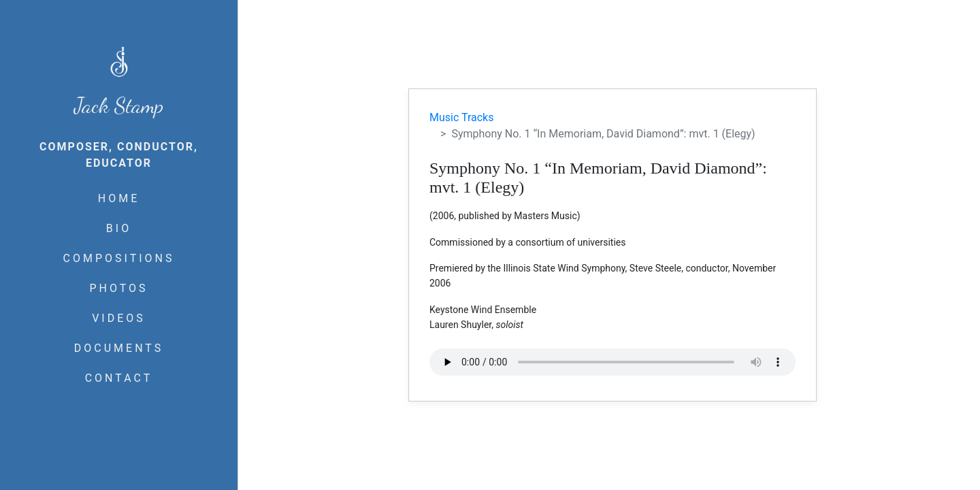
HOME (119, 198)
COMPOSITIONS (119, 258)
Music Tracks (461, 117)
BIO (119, 228)
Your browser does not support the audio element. (612, 362)
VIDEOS (119, 318)
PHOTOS (118, 288)
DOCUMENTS (119, 348)
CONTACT (119, 378)
